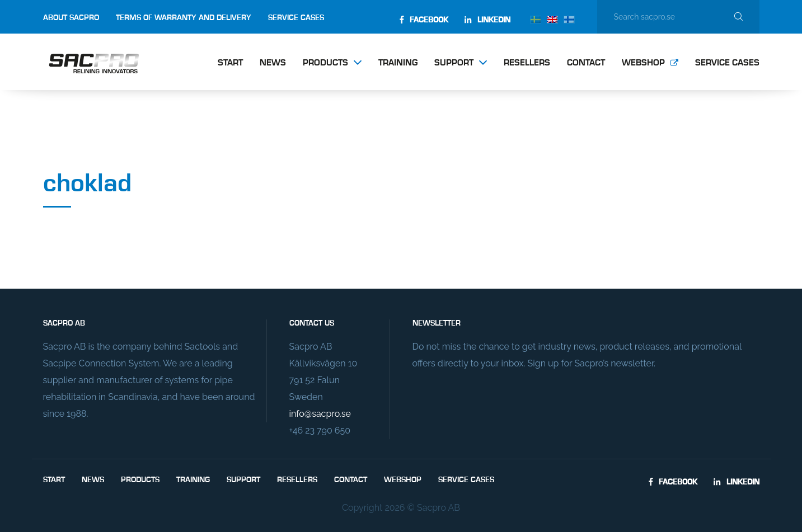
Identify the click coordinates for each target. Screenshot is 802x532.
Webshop (643, 63)
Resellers (527, 63)
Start (230, 63)
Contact (586, 63)
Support (454, 63)
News (273, 63)
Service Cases (296, 18)
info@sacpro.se (320, 414)
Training (398, 63)
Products (325, 63)
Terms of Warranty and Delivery (184, 18)
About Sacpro (71, 18)
